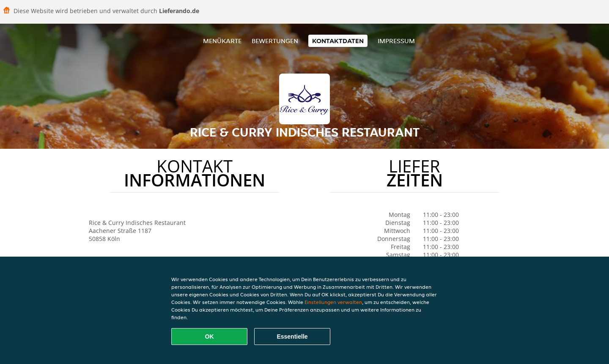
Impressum (396, 41)
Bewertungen (275, 41)
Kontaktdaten (338, 41)
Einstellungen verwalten (333, 302)
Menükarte (222, 41)
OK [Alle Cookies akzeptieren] (210, 337)
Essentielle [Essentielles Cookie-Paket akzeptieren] (292, 337)
